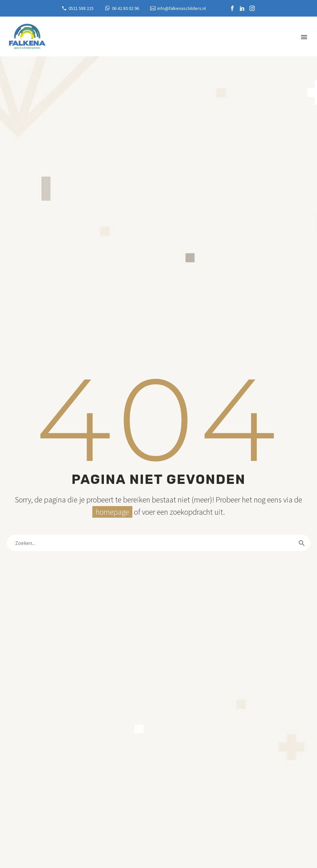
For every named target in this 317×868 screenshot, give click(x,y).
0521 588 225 (81, 8)
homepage (112, 512)
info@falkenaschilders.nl (181, 8)
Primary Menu (304, 37)
